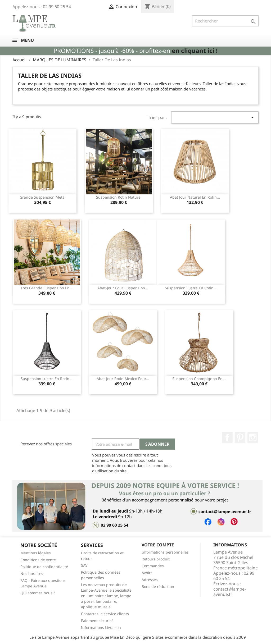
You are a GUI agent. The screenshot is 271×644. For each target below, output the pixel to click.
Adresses (150, 580)
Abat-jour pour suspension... (123, 288)
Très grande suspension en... (47, 288)
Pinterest (240, 437)
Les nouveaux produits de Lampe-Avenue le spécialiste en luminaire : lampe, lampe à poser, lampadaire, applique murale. (106, 596)
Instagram (253, 437)
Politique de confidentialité (44, 567)
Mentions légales (36, 553)
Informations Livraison (101, 627)
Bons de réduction (158, 586)
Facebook (227, 437)
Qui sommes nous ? (38, 593)
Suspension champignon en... (199, 379)
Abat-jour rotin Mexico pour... (123, 379)
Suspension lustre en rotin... (191, 288)
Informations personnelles (165, 552)
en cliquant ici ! (195, 51)
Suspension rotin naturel (119, 197)
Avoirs (147, 573)
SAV (84, 565)
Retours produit (156, 559)
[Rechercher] (225, 21)
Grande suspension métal (43, 197)
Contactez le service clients (105, 614)
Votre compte (158, 545)
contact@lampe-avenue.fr (230, 592)
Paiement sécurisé (97, 621)
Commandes (153, 566)
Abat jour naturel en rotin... (195, 197)
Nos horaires (32, 574)
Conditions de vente (38, 560)
